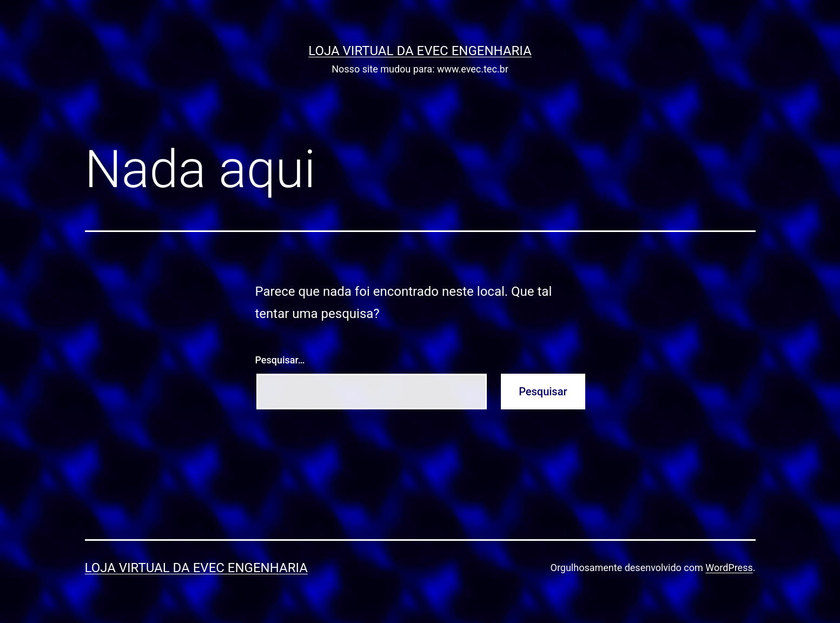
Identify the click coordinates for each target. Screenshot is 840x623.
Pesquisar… (280, 360)
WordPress (729, 568)
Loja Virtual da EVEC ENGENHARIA (420, 51)
